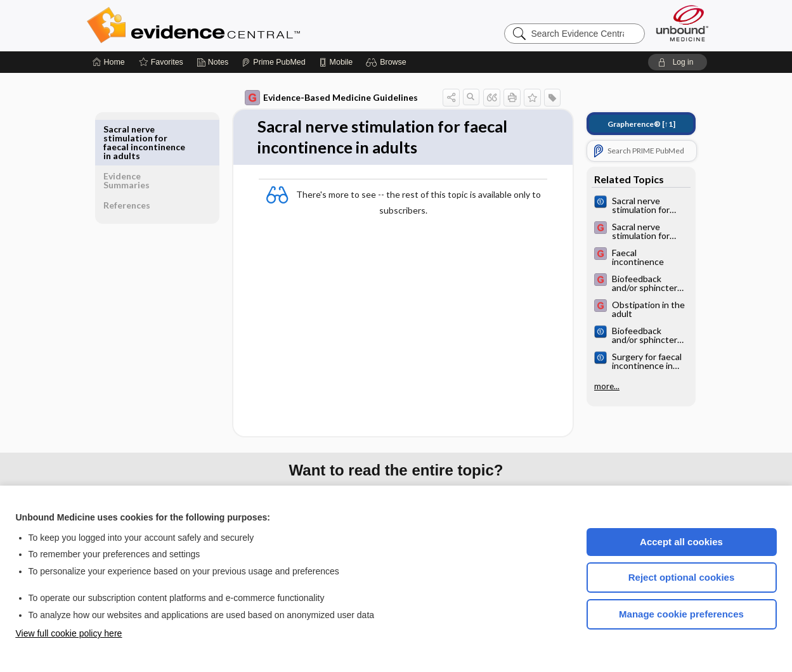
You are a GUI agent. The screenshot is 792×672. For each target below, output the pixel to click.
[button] (388, 62)
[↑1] (633, 124)
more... (598, 386)
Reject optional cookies (682, 577)
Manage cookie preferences (681, 614)
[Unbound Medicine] (682, 23)
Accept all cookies (681, 542)
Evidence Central (244, 25)
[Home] (109, 62)
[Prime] (273, 62)
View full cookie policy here (69, 633)
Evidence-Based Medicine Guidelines (322, 98)
